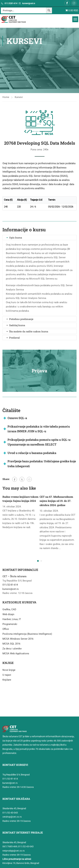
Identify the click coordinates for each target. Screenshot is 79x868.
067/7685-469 (10, 846)
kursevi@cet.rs (29, 3)
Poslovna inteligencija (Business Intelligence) (27, 634)
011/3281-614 (11, 3)
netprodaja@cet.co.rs (13, 851)
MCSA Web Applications (16, 653)
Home (6, 97)
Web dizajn (8, 614)
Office (6, 629)
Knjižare (7, 680)
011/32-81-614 (10, 585)
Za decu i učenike (12, 649)
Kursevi (19, 97)
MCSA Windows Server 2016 (18, 639)
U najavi (7, 675)
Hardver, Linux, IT (12, 619)
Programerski (10, 624)
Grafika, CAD (9, 609)
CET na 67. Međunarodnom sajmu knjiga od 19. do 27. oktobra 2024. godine (56, 501)
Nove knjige (9, 670)
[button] (38, 561)
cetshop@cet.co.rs (12, 817)
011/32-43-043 (10, 813)
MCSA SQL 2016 (11, 644)
